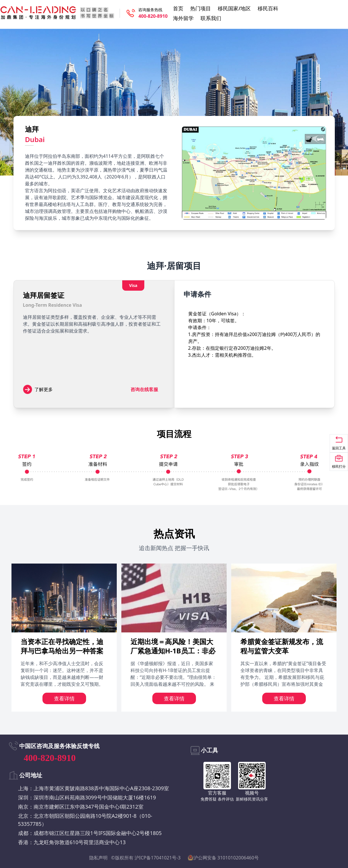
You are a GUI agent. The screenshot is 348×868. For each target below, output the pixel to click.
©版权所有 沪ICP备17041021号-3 (146, 858)
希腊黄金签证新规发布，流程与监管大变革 (282, 646)
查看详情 (64, 698)
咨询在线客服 (144, 389)
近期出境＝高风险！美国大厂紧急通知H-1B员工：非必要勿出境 (173, 651)
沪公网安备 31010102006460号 (223, 858)
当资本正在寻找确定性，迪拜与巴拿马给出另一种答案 (62, 646)
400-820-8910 (153, 16)
